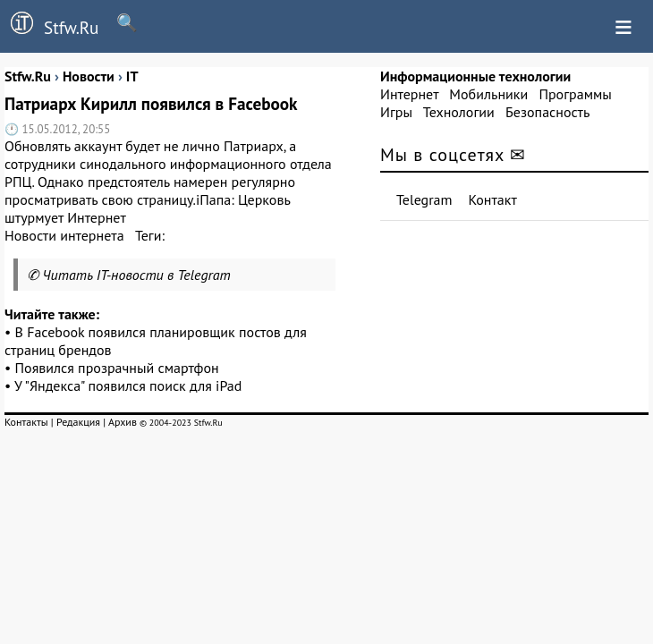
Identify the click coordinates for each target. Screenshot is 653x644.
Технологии (459, 112)
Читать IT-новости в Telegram (136, 275)
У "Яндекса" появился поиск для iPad (128, 386)
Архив (123, 422)
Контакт (493, 199)
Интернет (409, 94)
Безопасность (547, 112)
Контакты (26, 422)
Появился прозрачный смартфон (117, 368)
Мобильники (488, 94)
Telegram (424, 199)
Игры (396, 112)
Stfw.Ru (49, 25)
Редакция (78, 422)
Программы (575, 94)
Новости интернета (64, 235)
